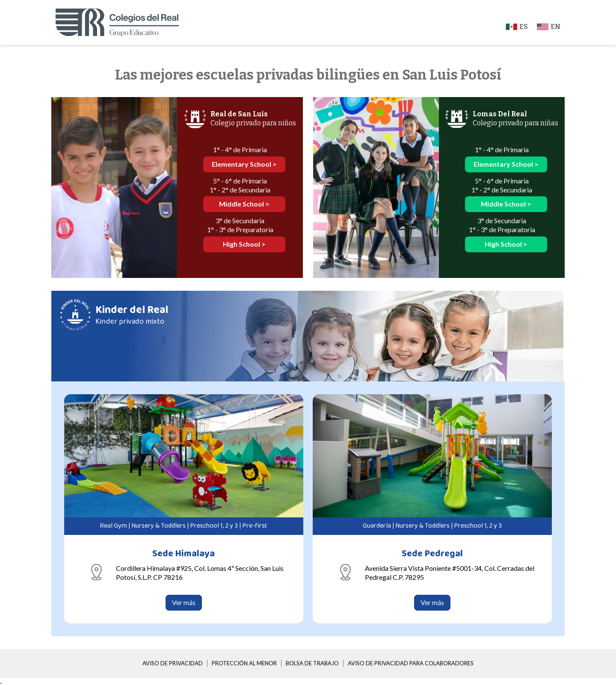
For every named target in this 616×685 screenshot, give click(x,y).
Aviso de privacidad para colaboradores (411, 663)
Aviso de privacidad (173, 663)
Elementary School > (244, 164)
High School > (244, 244)
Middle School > (244, 204)
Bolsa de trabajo (312, 663)
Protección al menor (244, 663)
